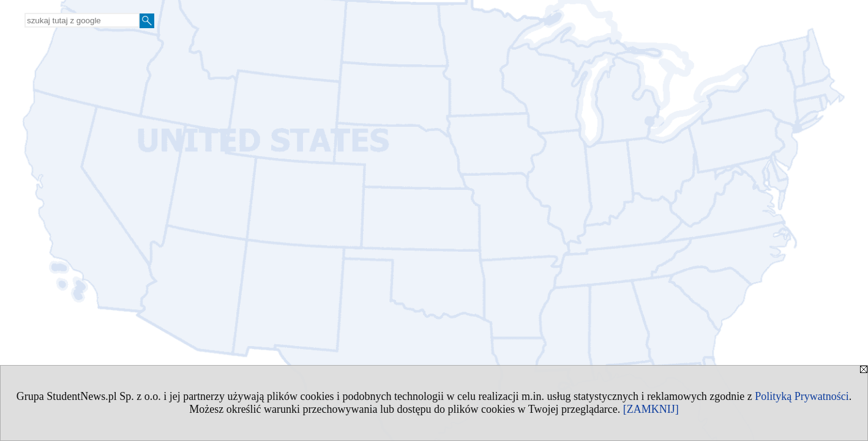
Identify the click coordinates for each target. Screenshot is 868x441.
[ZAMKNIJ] (651, 409)
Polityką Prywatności (802, 396)
